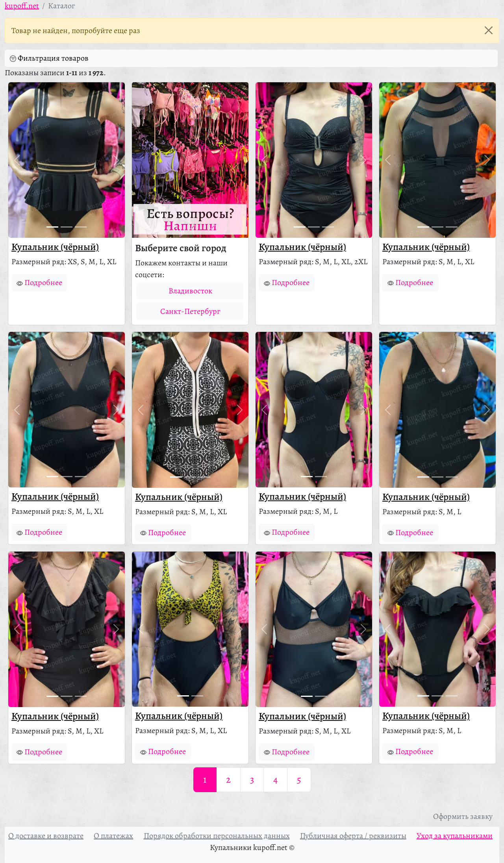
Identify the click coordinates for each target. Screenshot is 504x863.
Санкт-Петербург (190, 311)
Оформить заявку (463, 816)
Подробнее (39, 282)
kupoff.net (22, 6)
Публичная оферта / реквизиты (353, 836)
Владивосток (190, 291)
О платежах (113, 836)
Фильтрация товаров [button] (49, 58)
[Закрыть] (489, 30)
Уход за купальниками (455, 836)
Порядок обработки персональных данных (217, 836)
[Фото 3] (81, 227)
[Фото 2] (67, 227)
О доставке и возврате (46, 836)
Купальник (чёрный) (55, 247)
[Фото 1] (52, 227)
